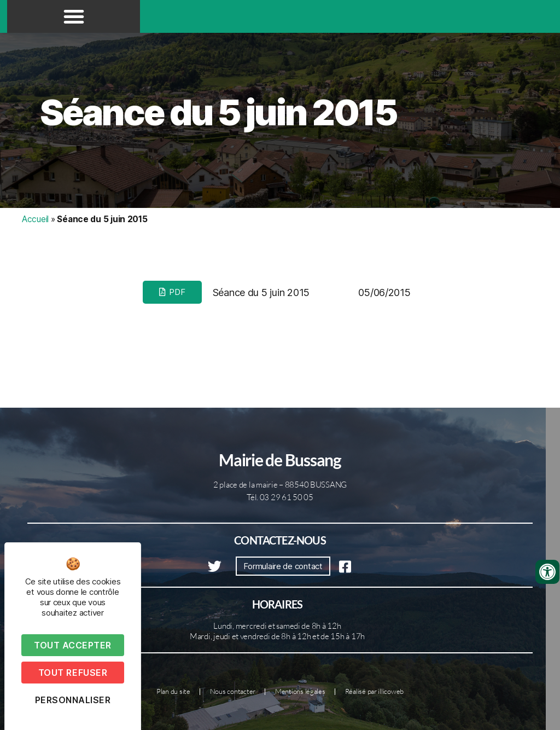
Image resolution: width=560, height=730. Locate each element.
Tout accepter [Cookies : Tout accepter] (73, 645)
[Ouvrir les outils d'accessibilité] (547, 572)
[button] (74, 16)
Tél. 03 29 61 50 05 (280, 497)
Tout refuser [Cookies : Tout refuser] (73, 673)
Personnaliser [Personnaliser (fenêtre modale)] (73, 700)
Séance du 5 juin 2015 (218, 112)
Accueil (35, 219)
